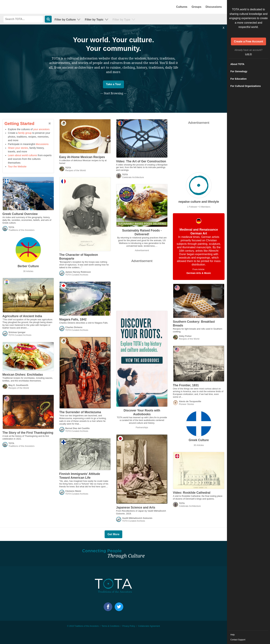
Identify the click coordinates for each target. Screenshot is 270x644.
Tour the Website (17, 167)
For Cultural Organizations (246, 86)
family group (25, 133)
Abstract (216, 19)
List (221, 19)
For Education (238, 79)
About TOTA (237, 64)
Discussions (214, 7)
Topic (94, 20)
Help (233, 635)
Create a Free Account (248, 41)
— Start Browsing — (113, 93)
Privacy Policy (129, 626)
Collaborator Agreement (149, 626)
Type (121, 20)
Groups (196, 7)
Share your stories (18, 148)
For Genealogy (239, 71)
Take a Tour (113, 84)
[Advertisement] (199, 148)
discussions (42, 144)
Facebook (108, 607)
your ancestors (41, 129)
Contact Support (238, 640)
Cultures (182, 7)
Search (48, 19)
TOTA (29, 7)
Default (211, 19)
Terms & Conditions (111, 626)
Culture (65, 20)
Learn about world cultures (23, 155)
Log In (249, 54)
